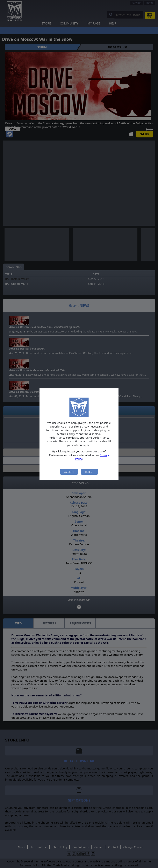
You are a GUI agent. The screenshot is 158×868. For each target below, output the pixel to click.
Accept (69, 472)
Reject (89, 472)
